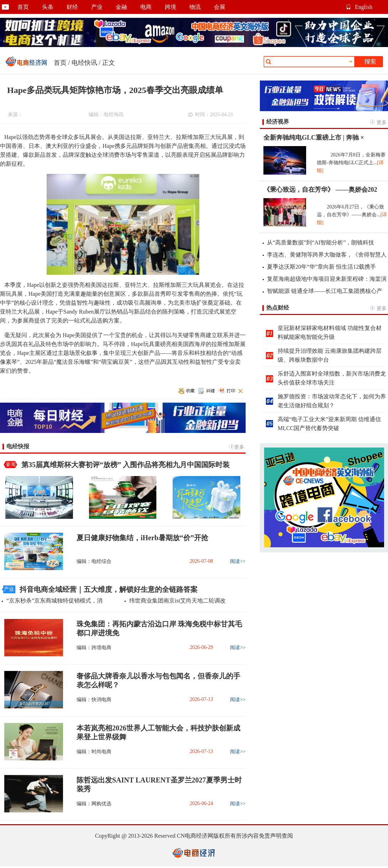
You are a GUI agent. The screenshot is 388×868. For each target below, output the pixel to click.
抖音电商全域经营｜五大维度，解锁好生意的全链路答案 (109, 589)
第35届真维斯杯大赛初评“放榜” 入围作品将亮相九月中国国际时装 (125, 465)
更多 (239, 447)
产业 (97, 7)
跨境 (171, 7)
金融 (121, 7)
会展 (220, 7)
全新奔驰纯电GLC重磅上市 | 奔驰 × (314, 138)
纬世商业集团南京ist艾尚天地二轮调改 (177, 601)
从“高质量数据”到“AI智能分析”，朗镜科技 (321, 242)
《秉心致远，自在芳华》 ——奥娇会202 (320, 190)
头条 (48, 7)
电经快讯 (84, 63)
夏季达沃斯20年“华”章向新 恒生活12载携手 (321, 267)
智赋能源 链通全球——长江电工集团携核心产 (325, 291)
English (364, 7)
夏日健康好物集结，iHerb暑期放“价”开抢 (142, 538)
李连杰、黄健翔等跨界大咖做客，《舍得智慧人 (327, 255)
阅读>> (238, 561)
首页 (23, 7)
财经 (72, 7)
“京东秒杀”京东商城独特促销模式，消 (54, 601)
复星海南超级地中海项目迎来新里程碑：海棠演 (327, 279)
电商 (146, 7)
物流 (195, 7)
